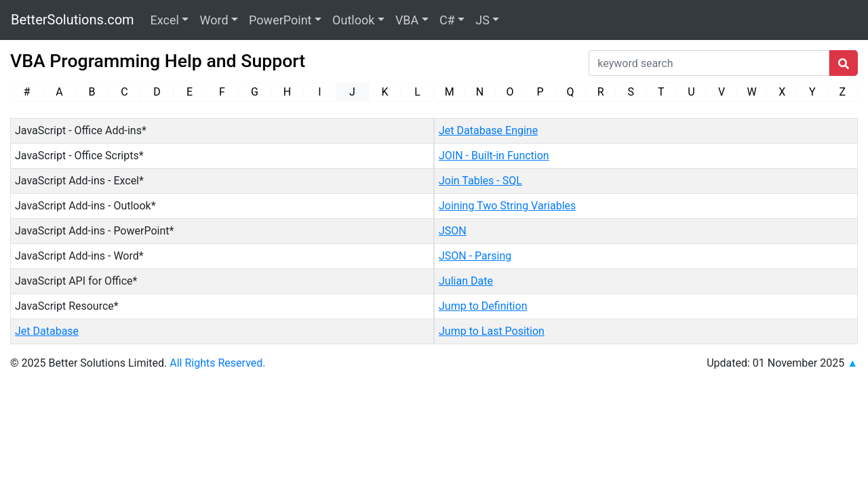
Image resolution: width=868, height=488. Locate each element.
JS (482, 20)
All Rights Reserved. (217, 363)
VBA (407, 20)
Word (214, 20)
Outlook (353, 20)
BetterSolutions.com (73, 20)
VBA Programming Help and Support (158, 61)
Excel (165, 20)
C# (447, 20)
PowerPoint (280, 20)
